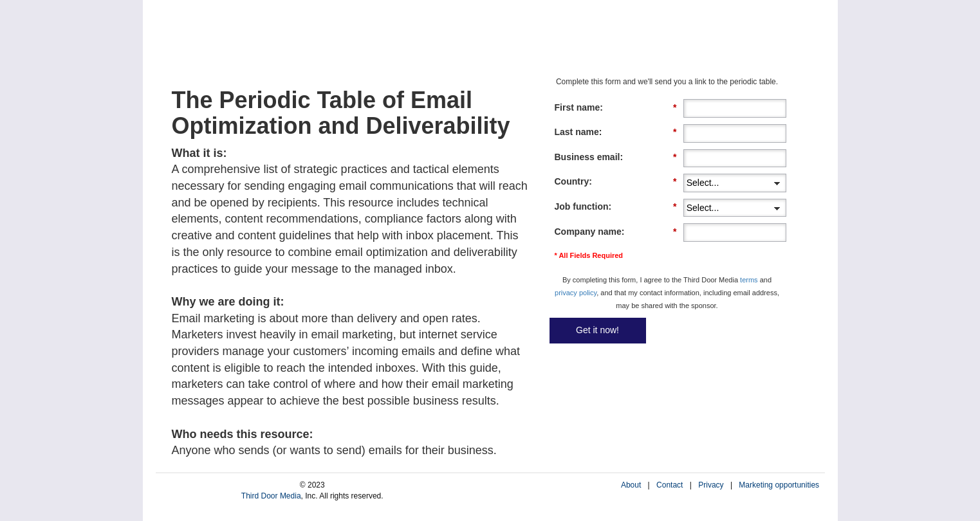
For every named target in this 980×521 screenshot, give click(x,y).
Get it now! (597, 330)
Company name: (616, 232)
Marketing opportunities (779, 485)
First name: (616, 108)
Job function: (616, 207)
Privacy (711, 485)
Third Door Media (271, 496)
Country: (616, 182)
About (631, 485)
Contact (670, 485)
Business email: (616, 157)
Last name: (616, 132)
